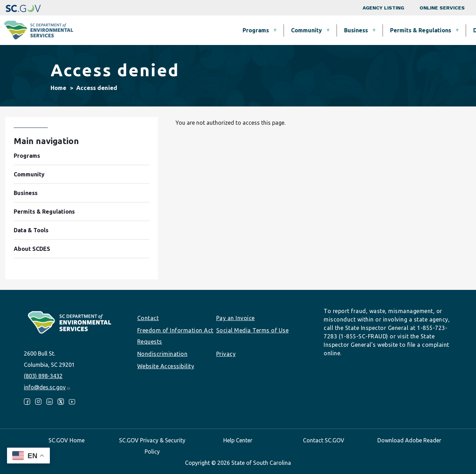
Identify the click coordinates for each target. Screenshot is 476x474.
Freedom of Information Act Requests (175, 336)
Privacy (226, 354)
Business (237, 30)
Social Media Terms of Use (253, 330)
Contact (148, 318)
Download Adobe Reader (409, 440)
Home (58, 88)
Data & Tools (372, 30)
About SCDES (429, 30)
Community (187, 30)
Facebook (27, 402)
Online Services (442, 8)
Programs (137, 30)
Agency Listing (383, 8)
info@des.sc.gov (47, 387)
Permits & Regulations (302, 30)
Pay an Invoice (236, 318)
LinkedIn (49, 402)
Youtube (72, 402)
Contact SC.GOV (324, 440)
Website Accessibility (166, 366)
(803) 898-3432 (43, 376)
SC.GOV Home (67, 440)
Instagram (38, 402)
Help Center (238, 440)
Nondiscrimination (163, 354)
